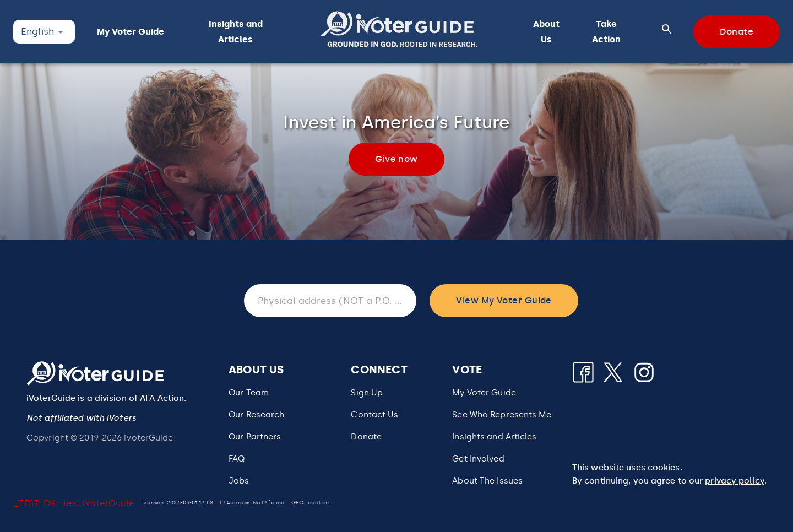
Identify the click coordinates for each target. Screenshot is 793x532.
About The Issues (487, 481)
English (37, 31)
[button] (399, 32)
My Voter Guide (484, 393)
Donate (366, 437)
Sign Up (367, 393)
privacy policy (735, 481)
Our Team (249, 393)
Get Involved (478, 459)
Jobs (239, 481)
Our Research (256, 415)
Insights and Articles (494, 437)
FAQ (237, 459)
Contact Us (374, 415)
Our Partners (255, 437)
